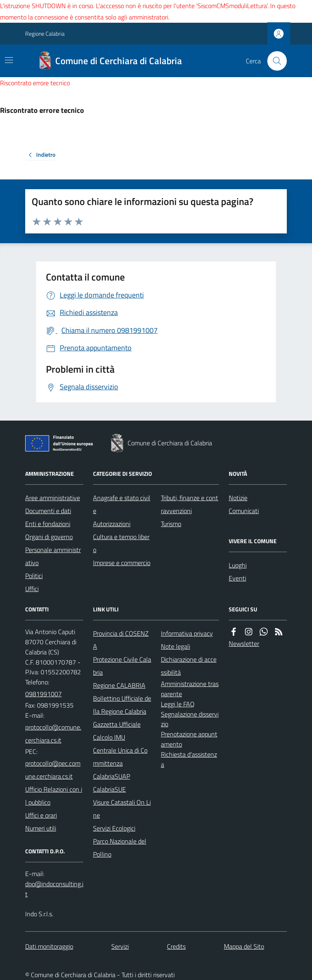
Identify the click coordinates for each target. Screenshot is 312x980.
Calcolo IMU (109, 737)
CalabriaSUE (109, 789)
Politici (34, 576)
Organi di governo (49, 537)
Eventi (237, 578)
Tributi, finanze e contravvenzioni (190, 504)
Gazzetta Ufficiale (117, 724)
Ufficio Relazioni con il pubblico (54, 796)
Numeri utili (41, 828)
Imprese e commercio (122, 563)
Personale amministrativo (53, 556)
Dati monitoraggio (49, 946)
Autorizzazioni (112, 524)
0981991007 (43, 694)
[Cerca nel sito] (274, 61)
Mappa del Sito (244, 946)
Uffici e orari (41, 815)
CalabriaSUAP (112, 776)
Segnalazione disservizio (190, 719)
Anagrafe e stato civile (122, 504)
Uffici (32, 589)
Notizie (238, 498)
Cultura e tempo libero (121, 543)
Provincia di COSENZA (121, 640)
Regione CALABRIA (119, 685)
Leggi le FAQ (178, 704)
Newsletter (244, 643)
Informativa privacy (187, 633)
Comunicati (244, 511)
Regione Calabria (45, 33)
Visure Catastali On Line (122, 809)
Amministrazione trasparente (190, 689)
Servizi (120, 946)
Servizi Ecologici (114, 828)
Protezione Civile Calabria (122, 666)
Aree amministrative (53, 498)
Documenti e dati (48, 511)
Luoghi (238, 565)
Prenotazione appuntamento (189, 739)
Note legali (175, 646)
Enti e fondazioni (48, 524)
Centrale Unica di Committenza (120, 757)
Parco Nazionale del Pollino (120, 848)
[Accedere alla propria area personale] (279, 34)
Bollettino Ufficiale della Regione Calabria (122, 705)
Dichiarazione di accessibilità (189, 666)
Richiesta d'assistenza (189, 759)
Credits (176, 946)
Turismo (171, 524)
